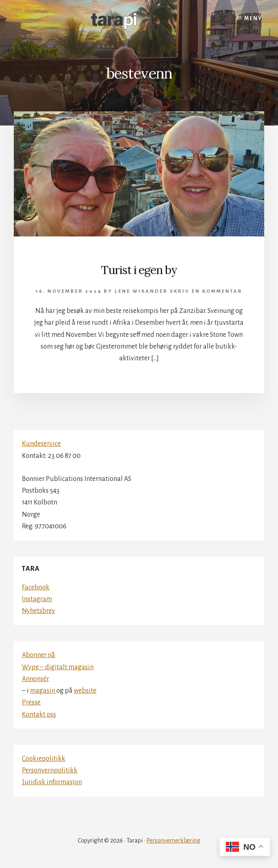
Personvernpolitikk (50, 770)
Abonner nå (38, 655)
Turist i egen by (139, 270)
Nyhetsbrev (38, 611)
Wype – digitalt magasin (58, 667)
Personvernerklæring (173, 840)
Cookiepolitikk (44, 759)
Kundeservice (41, 444)
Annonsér (35, 679)
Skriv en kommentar (206, 291)
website (85, 691)
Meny (253, 19)
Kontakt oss (39, 715)
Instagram (37, 599)
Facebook (36, 587)
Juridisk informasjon (52, 782)
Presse (31, 702)
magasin (43, 691)
